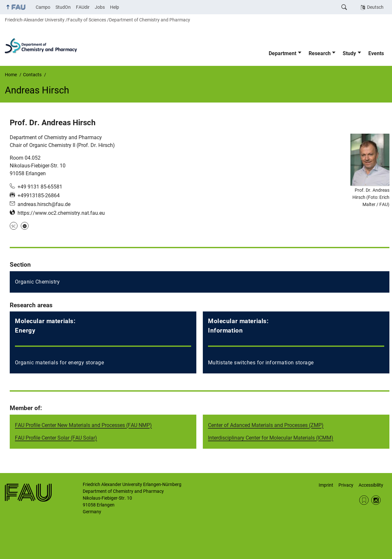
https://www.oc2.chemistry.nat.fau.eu (61, 213)
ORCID (25, 226)
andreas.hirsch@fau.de (44, 204)
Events (376, 53)
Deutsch (375, 7)
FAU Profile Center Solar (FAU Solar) (56, 438)
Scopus (14, 226)
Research (320, 53)
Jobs (100, 7)
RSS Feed (364, 500)
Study (349, 53)
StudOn (63, 7)
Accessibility (371, 485)
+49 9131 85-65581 (40, 187)
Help (115, 7)
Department (282, 53)
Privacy (346, 485)
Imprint (326, 485)
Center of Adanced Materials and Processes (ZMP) (266, 425)
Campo (43, 7)
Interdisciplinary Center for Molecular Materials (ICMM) (271, 438)
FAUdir (83, 7)
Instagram (376, 500)
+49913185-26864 (39, 195)
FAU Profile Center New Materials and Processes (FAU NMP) (83, 425)
